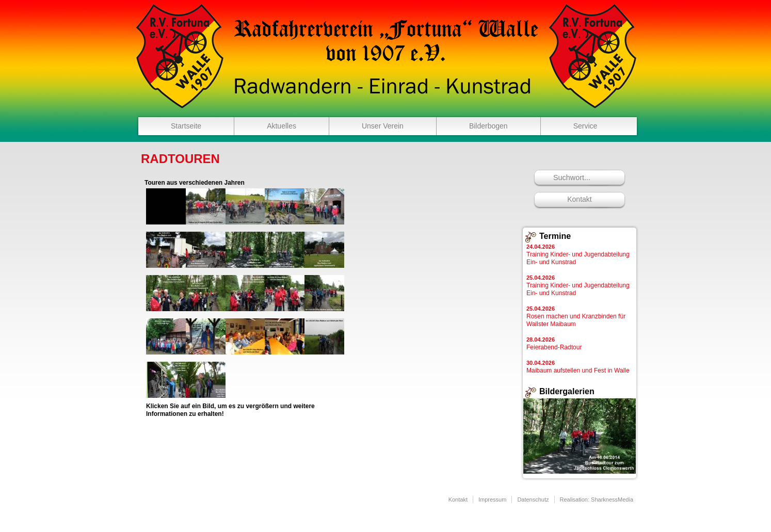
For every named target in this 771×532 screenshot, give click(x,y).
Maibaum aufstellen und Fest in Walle (578, 367)
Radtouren (180, 159)
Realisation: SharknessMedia (597, 499)
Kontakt (579, 199)
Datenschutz (533, 499)
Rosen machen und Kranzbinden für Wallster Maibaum (576, 317)
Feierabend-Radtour (554, 344)
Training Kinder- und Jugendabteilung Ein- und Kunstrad (578, 255)
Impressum (492, 499)
